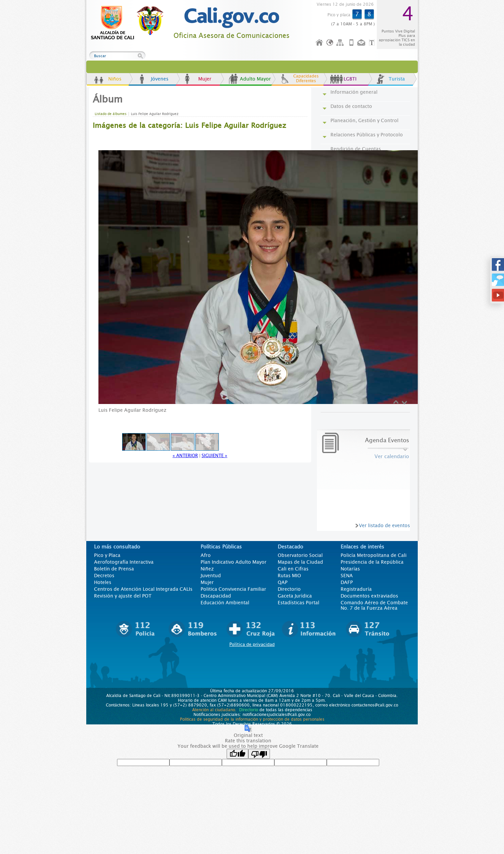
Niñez (207, 569)
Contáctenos (362, 43)
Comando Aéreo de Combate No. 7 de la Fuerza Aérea (374, 605)
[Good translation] (237, 754)
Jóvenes (160, 79)
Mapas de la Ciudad (300, 562)
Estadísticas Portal (299, 603)
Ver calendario (392, 456)
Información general (354, 92)
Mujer (205, 79)
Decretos (104, 576)
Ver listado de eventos (384, 525)
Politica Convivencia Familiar (233, 589)
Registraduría (356, 589)
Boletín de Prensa (114, 569)
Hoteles (103, 582)
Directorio (289, 589)
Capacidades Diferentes (306, 78)
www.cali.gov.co (130, 23)
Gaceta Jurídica (295, 596)
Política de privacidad (252, 644)
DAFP (347, 582)
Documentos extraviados (369, 596)
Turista (397, 79)
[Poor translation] (259, 754)
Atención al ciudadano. (214, 710)
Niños (115, 79)
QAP (283, 582)
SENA (347, 576)
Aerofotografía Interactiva (124, 562)
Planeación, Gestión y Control (364, 120)
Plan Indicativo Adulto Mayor (234, 562)
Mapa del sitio (341, 43)
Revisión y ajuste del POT (123, 596)
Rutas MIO (289, 576)
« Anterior (185, 456)
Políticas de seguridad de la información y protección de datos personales (252, 719)
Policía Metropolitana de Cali (374, 555)
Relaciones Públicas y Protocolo (367, 135)
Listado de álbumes (111, 114)
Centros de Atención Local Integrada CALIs (143, 589)
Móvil (351, 43)
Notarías (350, 569)
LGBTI (350, 79)
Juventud (211, 576)
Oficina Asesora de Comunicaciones (232, 36)
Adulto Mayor (255, 79)
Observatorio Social (300, 555)
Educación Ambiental (225, 603)
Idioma (330, 43)
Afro (206, 555)
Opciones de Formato (373, 43)
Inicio (320, 43)
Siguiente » (214, 456)
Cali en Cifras (293, 569)
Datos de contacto (351, 106)
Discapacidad (216, 596)
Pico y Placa (107, 555)
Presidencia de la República (372, 562)
